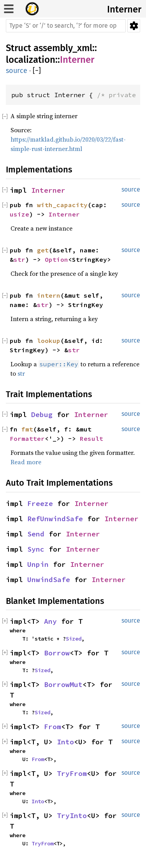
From (53, 727)
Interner (124, 9)
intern (49, 295)
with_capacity (62, 205)
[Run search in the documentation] (66, 26)
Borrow (57, 653)
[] (37, 71)
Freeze (40, 503)
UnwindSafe (49, 580)
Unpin (38, 564)
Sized (74, 639)
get (43, 250)
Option (56, 259)
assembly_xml (63, 48)
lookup (49, 341)
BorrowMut (63, 684)
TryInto (72, 816)
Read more (26, 462)
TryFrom (72, 773)
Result (91, 438)
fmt (27, 429)
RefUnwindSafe (55, 519)
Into (65, 742)
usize (19, 214)
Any (50, 621)
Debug (42, 414)
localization (31, 60)
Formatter (27, 438)
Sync (36, 549)
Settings (134, 26)
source (17, 71)
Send (36, 534)
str (19, 259)
